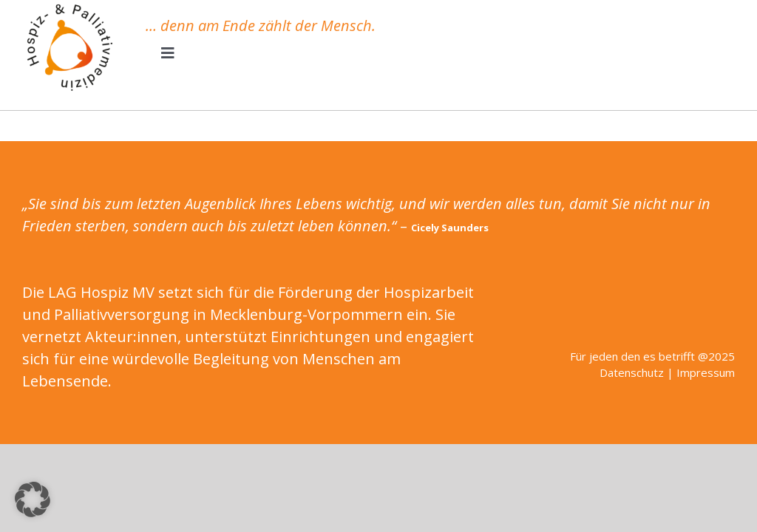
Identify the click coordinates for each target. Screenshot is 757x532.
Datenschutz (632, 372)
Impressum (706, 372)
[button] (33, 499)
